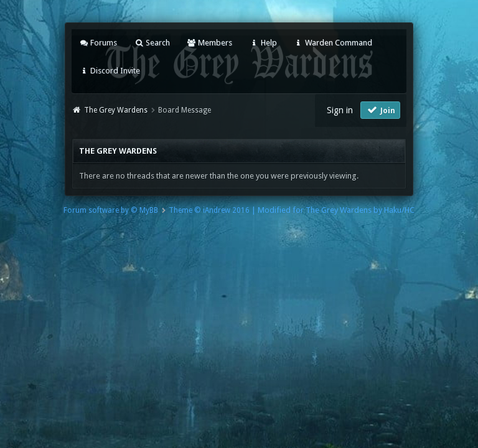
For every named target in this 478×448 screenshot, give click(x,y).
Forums (98, 43)
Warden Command (333, 43)
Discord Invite (110, 71)
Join (380, 110)
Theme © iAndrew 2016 (209, 210)
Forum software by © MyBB (111, 210)
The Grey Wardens (116, 110)
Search (152, 43)
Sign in (340, 110)
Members (209, 43)
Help (263, 43)
